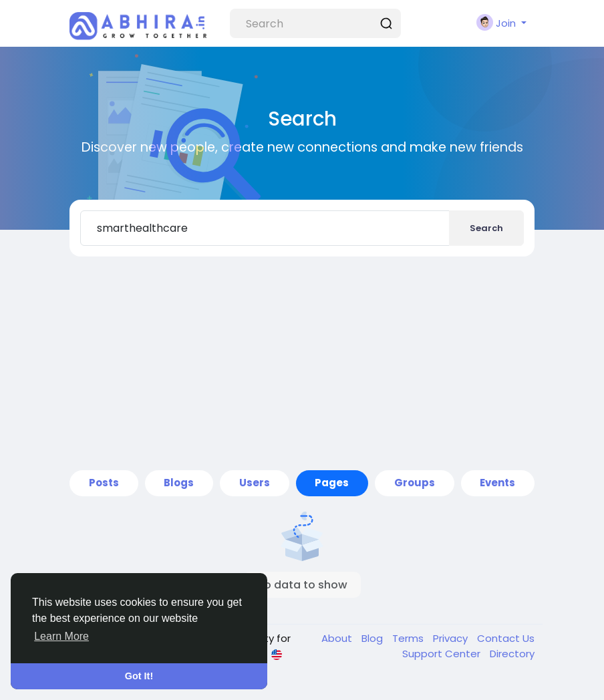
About (338, 638)
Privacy (452, 638)
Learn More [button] (61, 636)
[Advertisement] (302, 363)
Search (486, 228)
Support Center (443, 654)
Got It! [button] (139, 676)
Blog (373, 638)
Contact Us (506, 638)
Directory (512, 654)
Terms (409, 638)
